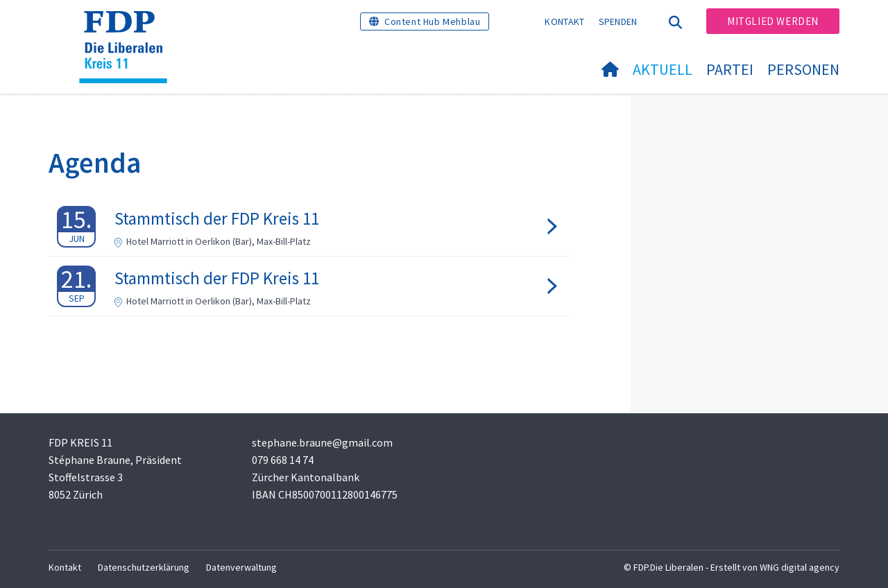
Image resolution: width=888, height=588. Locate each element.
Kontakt (564, 21)
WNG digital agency (800, 567)
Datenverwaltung (241, 567)
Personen (803, 69)
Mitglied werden (773, 21)
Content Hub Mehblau (432, 21)
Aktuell (663, 69)
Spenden (618, 21)
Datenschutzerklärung (144, 567)
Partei (730, 69)
